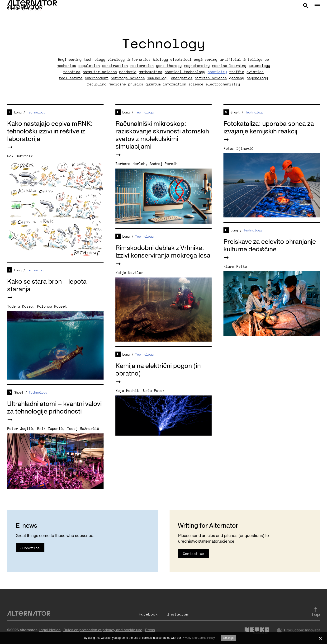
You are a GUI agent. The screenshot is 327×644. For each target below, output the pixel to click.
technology (95, 59)
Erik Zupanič (50, 428)
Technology (36, 112)
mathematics (150, 72)
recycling (97, 84)
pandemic (128, 72)
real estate (71, 78)
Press (150, 630)
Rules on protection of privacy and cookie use (103, 630)
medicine (117, 84)
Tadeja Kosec (20, 306)
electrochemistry (223, 84)
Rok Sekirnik (20, 156)
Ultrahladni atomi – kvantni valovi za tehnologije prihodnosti (54, 408)
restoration (142, 66)
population (89, 66)
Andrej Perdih (163, 164)
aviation (255, 72)
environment (97, 78)
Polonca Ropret (52, 306)
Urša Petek (154, 390)
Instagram (178, 614)
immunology (158, 78)
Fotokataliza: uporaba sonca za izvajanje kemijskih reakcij (269, 128)
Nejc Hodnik (127, 390)
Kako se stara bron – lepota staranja (47, 285)
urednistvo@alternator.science (206, 541)
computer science (100, 72)
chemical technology (185, 72)
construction (115, 66)
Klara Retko (235, 266)
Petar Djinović (238, 148)
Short (235, 112)
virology (116, 59)
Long (18, 112)
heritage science (128, 78)
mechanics (66, 66)
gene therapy (169, 66)
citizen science (211, 78)
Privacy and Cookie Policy (198, 638)
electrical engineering (194, 59)
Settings (228, 638)
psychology (257, 78)
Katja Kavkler (129, 273)
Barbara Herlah (130, 164)
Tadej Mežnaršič (83, 428)
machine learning (229, 66)
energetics (182, 78)
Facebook (148, 614)
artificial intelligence (244, 59)
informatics (139, 59)
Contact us (194, 554)
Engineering (70, 59)
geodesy (237, 78)
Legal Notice (50, 630)
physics (136, 84)
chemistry (217, 72)
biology (160, 59)
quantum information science (174, 84)
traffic (237, 72)
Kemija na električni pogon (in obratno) (158, 370)
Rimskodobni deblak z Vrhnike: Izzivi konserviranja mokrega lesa (163, 252)
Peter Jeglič (20, 428)
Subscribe (30, 548)
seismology (259, 66)
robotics (72, 72)
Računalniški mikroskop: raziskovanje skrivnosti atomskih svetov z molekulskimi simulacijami (162, 135)
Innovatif (313, 630)
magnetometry (197, 66)
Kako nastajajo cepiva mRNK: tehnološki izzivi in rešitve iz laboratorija (50, 131)
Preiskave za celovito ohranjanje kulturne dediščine (270, 246)
